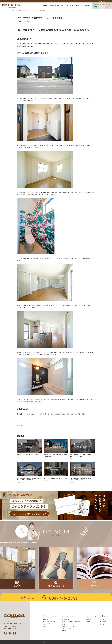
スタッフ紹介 (47, 624)
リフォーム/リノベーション (69, 626)
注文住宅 (64, 624)
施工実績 (27, 21)
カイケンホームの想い (49, 622)
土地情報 (88, 622)
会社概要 (45, 619)
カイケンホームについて (57, 6)
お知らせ (45, 626)
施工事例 (88, 6)
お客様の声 (89, 619)
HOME (45, 6)
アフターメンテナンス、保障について (72, 622)
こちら (74, 414)
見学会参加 (102, 6)
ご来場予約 (96, 6)
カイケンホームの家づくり (75, 6)
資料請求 (109, 6)
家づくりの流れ (66, 619)
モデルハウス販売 (66, 629)
